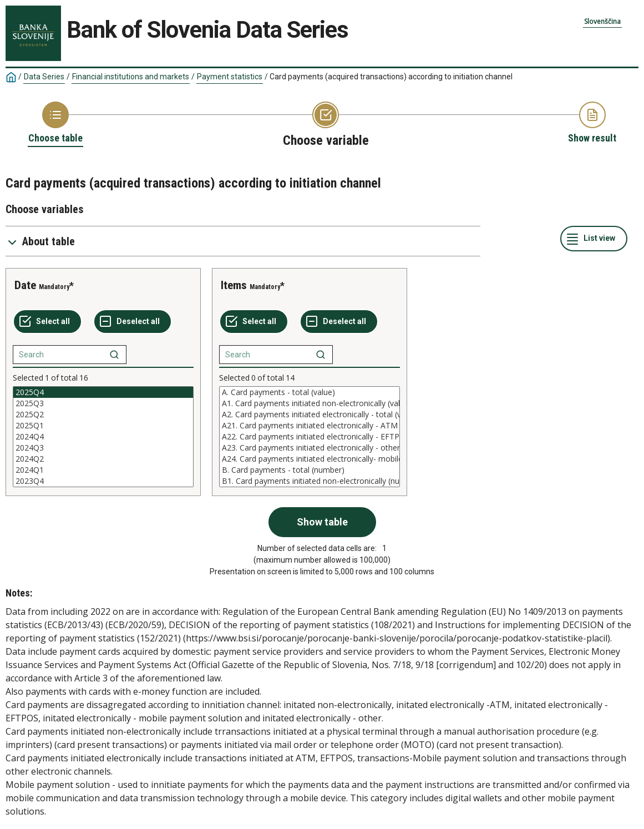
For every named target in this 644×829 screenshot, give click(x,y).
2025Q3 (103, 403)
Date (25, 285)
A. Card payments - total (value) (310, 392)
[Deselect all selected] (133, 322)
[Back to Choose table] (55, 123)
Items (234, 285)
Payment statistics (230, 77)
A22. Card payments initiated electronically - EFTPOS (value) (310, 437)
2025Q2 (103, 414)
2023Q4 (103, 481)
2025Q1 (103, 426)
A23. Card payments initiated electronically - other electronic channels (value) (310, 448)
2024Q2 (103, 459)
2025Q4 (103, 392)
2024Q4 (103, 437)
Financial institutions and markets (131, 77)
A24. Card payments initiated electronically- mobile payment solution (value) (310, 459)
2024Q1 (103, 470)
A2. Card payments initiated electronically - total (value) (310, 414)
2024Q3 (103, 448)
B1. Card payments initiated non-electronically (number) (310, 481)
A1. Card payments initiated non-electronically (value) (310, 403)
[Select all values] (47, 322)
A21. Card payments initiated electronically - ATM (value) (310, 426)
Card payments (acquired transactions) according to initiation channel (391, 77)
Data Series (44, 77)
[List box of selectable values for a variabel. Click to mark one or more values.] (103, 437)
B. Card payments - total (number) (310, 470)
